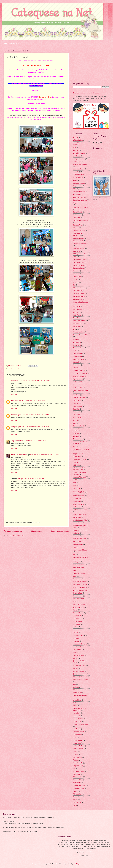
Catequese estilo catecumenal (77, 234)
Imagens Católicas (78, 454)
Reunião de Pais (77, 693)
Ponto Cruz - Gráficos (79, 647)
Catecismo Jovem (78, 225)
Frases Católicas (77, 401)
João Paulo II (76, 488)
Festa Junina (76, 395)
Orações (75, 610)
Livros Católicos (77, 523)
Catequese (76, 228)
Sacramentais (77, 716)
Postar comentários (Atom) (16, 535)
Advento (75, 137)
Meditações (76, 533)
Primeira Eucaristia (78, 655)
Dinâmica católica (78, 332)
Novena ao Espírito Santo (80, 590)
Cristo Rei (76, 282)
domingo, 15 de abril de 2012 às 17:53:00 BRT (31, 479)
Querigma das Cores (79, 671)
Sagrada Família (77, 722)
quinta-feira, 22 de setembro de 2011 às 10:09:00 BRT (32, 441)
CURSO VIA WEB (78, 294)
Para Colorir (76, 624)
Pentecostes (76, 641)
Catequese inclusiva (78, 238)
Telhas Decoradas (78, 763)
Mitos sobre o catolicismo (80, 557)
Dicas (74, 329)
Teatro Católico (77, 757)
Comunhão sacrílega (79, 262)
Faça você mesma (78, 379)
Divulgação (76, 339)
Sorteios (75, 752)
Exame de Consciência (79, 376)
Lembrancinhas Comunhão (80, 510)
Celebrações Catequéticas (80, 254)
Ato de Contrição (78, 178)
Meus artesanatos (78, 544)
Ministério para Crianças (80, 550)
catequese (14, 427)
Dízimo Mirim (77, 342)
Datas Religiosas (77, 299)
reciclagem (76, 687)
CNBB (75, 257)
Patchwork (76, 638)
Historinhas (76, 436)
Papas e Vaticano (78, 621)
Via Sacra (75, 791)
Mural (74, 570)
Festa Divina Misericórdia (80, 390)
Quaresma (76, 658)
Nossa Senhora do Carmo (80, 582)
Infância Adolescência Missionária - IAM (79, 469)
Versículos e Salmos (78, 788)
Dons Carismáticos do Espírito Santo (86, 93)
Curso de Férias (77, 291)
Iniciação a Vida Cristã (79, 477)
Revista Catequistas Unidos (81, 695)
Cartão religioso (77, 215)
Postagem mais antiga (60, 531)
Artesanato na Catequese (80, 164)
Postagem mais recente (13, 531)
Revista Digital (77, 700)
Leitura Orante (77, 501)
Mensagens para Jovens (79, 539)
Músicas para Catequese (80, 573)
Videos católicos (77, 794)
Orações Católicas (78, 613)
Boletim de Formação (79, 197)
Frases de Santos (77, 406)
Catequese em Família (79, 231)
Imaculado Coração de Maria (81, 449)
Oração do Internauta (79, 604)
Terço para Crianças (78, 771)
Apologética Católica (79, 159)
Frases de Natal (77, 403)
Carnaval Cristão (78, 212)
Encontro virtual (77, 356)
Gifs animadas (77, 412)
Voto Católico (77, 802)
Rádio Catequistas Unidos (80, 680)
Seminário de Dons (78, 746)
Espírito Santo (77, 365)
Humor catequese (78, 439)
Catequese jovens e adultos (80, 244)
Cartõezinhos (76, 218)
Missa (74, 555)
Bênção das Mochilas (79, 183)
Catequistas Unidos (78, 248)
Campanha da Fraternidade (80, 203)
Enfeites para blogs (78, 359)
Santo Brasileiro (77, 735)
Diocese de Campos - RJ (80, 335)
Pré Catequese (77, 650)
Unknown (14, 415)
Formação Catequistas (79, 398)
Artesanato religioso (79, 169)
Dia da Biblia (77, 307)
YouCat (75, 805)
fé (73, 385)
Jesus (74, 485)
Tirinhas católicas (78, 777)
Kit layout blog (77, 499)
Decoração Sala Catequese (80, 302)
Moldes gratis (77, 562)
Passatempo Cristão (78, 635)
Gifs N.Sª (75, 420)
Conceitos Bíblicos (78, 265)
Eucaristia (76, 368)
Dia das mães (77, 312)
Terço (74, 769)
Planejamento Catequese (80, 644)
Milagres (75, 547)
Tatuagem (76, 754)
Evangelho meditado (79, 370)
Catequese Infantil (78, 241)
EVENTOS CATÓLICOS (80, 373)
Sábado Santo (77, 713)
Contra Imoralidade (78, 268)
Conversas (76, 271)
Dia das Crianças (78, 309)
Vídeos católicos (77, 797)
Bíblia (74, 189)
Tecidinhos (76, 760)
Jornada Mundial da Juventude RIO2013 (78, 492)
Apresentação (77, 162)
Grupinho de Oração (79, 426)
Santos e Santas (77, 740)
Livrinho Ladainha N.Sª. (80, 520)
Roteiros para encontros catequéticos (80, 709)
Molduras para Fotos (79, 565)
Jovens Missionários (79, 496)
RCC (74, 684)
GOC (74, 423)
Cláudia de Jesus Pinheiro (19, 455)
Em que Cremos (77, 354)
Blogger (79, 864)
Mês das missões (78, 541)
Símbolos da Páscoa (78, 749)
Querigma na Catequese (80, 674)
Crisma (75, 279)
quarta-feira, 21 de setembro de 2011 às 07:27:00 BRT (34, 381)
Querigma (76, 668)
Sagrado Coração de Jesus (80, 724)
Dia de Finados (77, 315)
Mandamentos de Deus (79, 530)
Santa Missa (76, 729)
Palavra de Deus (77, 616)
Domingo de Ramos (78, 348)
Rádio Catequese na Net (80, 677)
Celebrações (76, 251)
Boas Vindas (76, 194)
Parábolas (76, 627)
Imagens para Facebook (80, 459)
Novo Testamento (78, 596)
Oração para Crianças (79, 607)
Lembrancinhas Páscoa (79, 514)
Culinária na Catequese (79, 288)
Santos (75, 737)
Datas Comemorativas (79, 296)
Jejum (74, 483)
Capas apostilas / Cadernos (80, 207)
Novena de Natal (78, 593)
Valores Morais (77, 783)
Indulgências (76, 465)
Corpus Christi (77, 277)
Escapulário (76, 362)
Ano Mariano (77, 156)
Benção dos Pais (77, 186)
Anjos (74, 147)
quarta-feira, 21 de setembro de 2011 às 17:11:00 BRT (33, 427)
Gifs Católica (76, 415)
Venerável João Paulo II (80, 786)
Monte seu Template (79, 568)
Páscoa (75, 630)
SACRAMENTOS (78, 719)
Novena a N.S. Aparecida (80, 587)
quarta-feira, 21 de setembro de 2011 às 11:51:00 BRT (30, 401)
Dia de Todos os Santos (79, 321)
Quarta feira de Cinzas (79, 666)
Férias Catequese (78, 388)
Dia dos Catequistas (78, 324)
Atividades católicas (79, 175)
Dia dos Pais (76, 326)
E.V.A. (75, 351)
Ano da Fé (76, 150)
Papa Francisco (77, 619)
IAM (74, 446)
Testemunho (76, 774)
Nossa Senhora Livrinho (80, 585)
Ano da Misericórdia (79, 153)
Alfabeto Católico (78, 140)
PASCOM (76, 633)
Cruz (74, 285)
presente (75, 652)
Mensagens (76, 536)
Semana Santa (77, 743)
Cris (13, 401)
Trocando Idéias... (78, 780)
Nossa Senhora (77, 579)
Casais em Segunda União (80, 220)
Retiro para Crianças (17, 369)
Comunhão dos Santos (79, 260)
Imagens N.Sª (77, 457)
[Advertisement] (91, 65)
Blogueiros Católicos (79, 192)
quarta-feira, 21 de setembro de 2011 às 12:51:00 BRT (33, 415)
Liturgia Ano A (77, 517)
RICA (74, 703)
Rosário (75, 706)
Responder (14, 394)
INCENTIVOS (77, 462)
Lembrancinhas (77, 507)
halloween (76, 433)
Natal (74, 576)
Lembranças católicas (79, 504)
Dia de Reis (76, 318)
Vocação (75, 800)
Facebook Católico (78, 382)
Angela (13, 441)
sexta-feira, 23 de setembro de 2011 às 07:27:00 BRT (46, 455)
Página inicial (37, 531)
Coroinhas (76, 274)
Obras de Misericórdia (79, 599)
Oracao (75, 602)
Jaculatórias (76, 480)
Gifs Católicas (77, 417)
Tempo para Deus (78, 766)
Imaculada (15, 381)
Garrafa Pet (76, 409)
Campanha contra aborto (80, 200)
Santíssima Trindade (79, 732)
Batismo (75, 180)
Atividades (76, 172)
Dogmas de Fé (77, 345)
